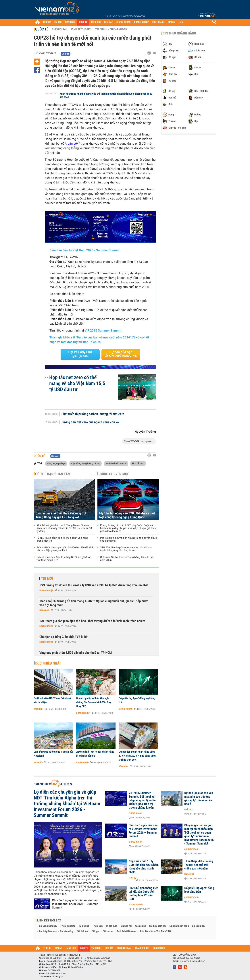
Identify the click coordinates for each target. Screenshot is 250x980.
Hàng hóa (44, 610)
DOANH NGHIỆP (141, 22)
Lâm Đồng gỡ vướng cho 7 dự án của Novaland (54, 754)
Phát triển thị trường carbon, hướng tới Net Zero (93, 414)
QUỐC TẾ (83, 22)
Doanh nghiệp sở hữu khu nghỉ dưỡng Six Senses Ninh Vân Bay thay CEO (94, 702)
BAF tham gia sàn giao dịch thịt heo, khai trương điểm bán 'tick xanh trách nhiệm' (93, 621)
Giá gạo (95, 931)
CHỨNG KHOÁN (124, 22)
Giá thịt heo (82, 931)
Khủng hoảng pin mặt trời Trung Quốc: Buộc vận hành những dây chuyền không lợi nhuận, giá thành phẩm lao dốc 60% (129, 528)
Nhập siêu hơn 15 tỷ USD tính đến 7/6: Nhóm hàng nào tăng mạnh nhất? (144, 867)
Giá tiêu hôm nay (158, 926)
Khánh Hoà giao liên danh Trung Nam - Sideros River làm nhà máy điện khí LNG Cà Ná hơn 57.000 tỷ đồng (65, 528)
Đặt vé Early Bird (80, 354)
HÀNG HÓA (70, 22)
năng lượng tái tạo (56, 463)
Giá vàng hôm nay (48, 926)
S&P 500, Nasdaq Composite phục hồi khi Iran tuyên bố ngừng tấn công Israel (126, 549)
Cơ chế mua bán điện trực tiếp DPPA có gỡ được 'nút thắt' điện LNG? (64, 559)
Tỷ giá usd (84, 926)
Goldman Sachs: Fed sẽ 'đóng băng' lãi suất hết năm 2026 (127, 559)
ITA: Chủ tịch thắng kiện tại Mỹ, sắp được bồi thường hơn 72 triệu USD (144, 894)
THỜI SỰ (47, 22)
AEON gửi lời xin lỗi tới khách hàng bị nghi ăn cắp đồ (95, 754)
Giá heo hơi (126, 926)
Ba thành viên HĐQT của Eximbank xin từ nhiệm (53, 700)
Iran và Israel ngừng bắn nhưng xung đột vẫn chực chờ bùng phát (128, 539)
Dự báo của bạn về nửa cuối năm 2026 (121, 354)
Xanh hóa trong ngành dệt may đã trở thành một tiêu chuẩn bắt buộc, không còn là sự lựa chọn (106, 95)
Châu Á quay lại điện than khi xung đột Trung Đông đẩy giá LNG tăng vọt (61, 515)
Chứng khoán (126, 709)
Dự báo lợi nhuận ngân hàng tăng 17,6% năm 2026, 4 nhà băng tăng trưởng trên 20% (137, 756)
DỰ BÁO (58, 22)
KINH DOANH (158, 22)
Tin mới (47, 578)
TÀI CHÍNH (96, 22)
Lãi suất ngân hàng (179, 926)
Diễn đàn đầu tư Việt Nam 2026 (155, 931)
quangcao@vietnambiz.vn (192, 961)
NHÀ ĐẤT (108, 22)
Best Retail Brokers (126, 931)
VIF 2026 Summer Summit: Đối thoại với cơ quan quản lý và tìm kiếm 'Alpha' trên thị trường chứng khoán (143, 800)
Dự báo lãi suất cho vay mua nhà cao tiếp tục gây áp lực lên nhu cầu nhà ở (199, 799)
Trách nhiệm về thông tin (51, 977)
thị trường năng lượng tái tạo (86, 463)
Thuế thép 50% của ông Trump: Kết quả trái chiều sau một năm (199, 865)
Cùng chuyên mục (115, 474)
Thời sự (132, 878)
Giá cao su (108, 931)
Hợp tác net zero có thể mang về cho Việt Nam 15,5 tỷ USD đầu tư (77, 383)
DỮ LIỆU (172, 22)
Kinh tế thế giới (81, 29)
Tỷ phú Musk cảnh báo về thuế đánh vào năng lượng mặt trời (62, 539)
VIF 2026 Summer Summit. (103, 331)
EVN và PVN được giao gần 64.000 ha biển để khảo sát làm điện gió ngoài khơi (65, 549)
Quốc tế (42, 29)
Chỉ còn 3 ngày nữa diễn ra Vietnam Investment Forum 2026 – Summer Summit (75, 904)
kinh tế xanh (138, 463)
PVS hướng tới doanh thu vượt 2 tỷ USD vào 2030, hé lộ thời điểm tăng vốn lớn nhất (94, 585)
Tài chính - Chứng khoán (111, 29)
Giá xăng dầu (199, 926)
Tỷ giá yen (98, 926)
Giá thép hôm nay (48, 931)
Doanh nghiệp (46, 590)
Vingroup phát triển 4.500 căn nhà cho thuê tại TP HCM (76, 653)
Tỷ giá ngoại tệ (68, 926)
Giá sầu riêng (67, 931)
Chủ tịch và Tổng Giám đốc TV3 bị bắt (64, 637)
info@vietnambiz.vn (56, 973)
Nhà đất (38, 762)
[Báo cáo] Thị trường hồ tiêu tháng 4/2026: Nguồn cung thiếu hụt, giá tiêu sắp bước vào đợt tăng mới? (94, 603)
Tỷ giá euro (111, 926)
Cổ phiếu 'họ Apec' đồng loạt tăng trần (137, 700)
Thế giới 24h (60, 29)
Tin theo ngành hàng (179, 33)
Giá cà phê (141, 926)
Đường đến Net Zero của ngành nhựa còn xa (90, 422)
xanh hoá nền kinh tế (116, 463)
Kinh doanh (82, 762)
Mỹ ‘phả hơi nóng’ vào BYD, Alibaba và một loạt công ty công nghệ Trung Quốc (127, 515)
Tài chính (38, 709)
